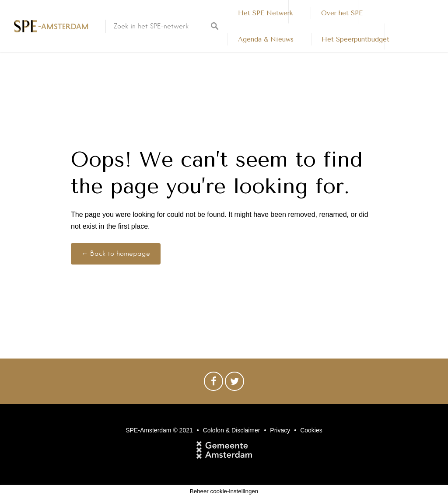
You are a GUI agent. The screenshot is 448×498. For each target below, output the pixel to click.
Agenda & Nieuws (266, 39)
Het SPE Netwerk (266, 13)
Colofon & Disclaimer (232, 430)
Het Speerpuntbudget (355, 39)
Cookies (311, 430)
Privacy (280, 430)
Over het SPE (342, 13)
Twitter (234, 383)
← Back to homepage (116, 254)
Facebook (213, 383)
